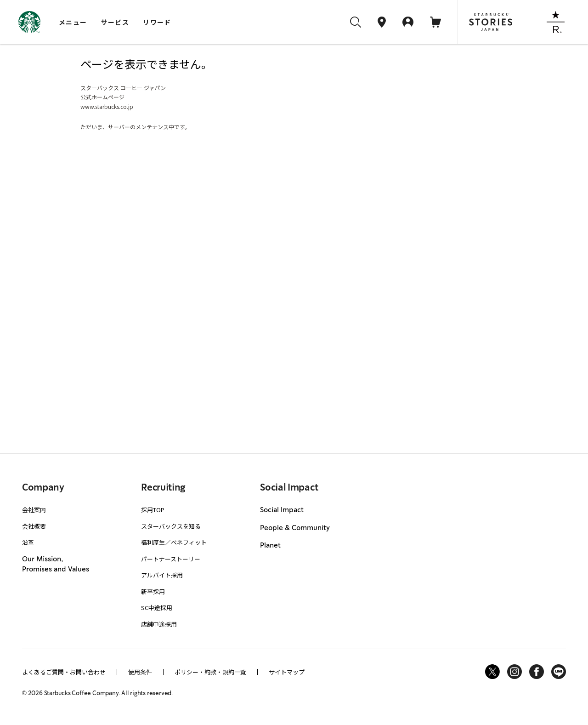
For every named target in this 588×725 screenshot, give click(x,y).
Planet (270, 546)
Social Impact (282, 510)
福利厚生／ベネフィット (174, 542)
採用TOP (153, 510)
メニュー (73, 22)
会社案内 (34, 510)
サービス (115, 22)
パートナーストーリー (171, 559)
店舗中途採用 (159, 624)
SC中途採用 (157, 608)
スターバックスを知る (171, 526)
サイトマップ (287, 672)
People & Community (295, 528)
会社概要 (34, 526)
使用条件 (140, 672)
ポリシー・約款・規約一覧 (210, 672)
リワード (157, 22)
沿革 (28, 542)
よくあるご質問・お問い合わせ (64, 672)
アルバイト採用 (162, 575)
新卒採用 (153, 591)
